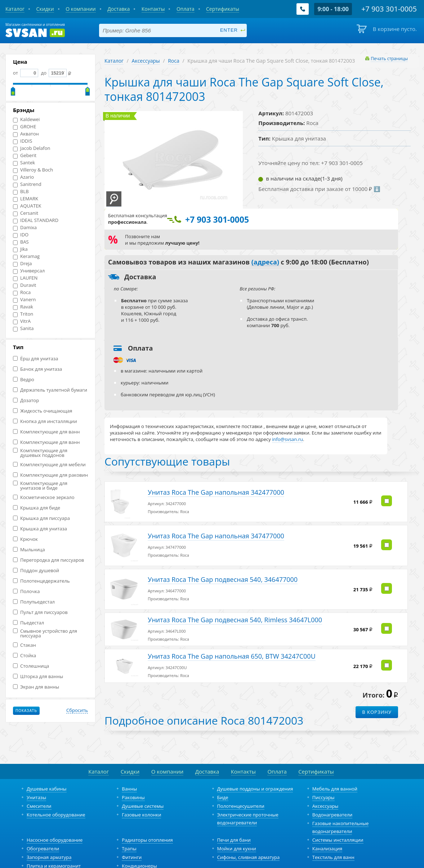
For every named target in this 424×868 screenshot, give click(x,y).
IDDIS (23, 141)
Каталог (114, 61)
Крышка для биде (37, 508)
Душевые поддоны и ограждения (255, 772)
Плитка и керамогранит (54, 849)
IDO (21, 235)
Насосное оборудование (55, 823)
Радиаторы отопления (147, 823)
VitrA (22, 321)
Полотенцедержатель (41, 581)
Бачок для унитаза (37, 369)
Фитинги (132, 840)
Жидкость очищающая (43, 411)
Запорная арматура (49, 840)
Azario (23, 177)
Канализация (327, 832)
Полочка (26, 591)
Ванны (129, 772)
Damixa (25, 228)
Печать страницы (389, 59)
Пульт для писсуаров (40, 612)
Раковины (133, 780)
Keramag (26, 256)
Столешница (31, 666)
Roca (22, 292)
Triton (23, 314)
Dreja (23, 264)
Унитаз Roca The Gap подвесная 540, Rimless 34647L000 (234, 608)
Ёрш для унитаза (35, 359)
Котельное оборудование (56, 798)
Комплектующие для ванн (46, 432)
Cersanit (26, 213)
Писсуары (323, 780)
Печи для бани (234, 823)
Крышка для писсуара (41, 518)
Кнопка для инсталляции (45, 421)
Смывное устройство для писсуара (45, 633)
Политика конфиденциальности (242, 864)
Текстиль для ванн (333, 840)
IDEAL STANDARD (36, 220)
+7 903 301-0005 (144, 864)
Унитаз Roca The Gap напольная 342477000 (215, 490)
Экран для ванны (36, 687)
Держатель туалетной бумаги (50, 390)
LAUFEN (25, 278)
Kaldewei (26, 119)
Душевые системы (143, 789)
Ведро (24, 380)
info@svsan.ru (185, 864)
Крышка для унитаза (40, 529)
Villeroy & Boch (33, 170)
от (26, 73)
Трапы (129, 832)
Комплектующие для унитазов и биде (40, 486)
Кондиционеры (139, 849)
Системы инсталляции (338, 823)
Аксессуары (146, 61)
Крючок (25, 539)
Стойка (24, 656)
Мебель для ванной (335, 772)
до (53, 73)
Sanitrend (27, 184)
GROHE (24, 127)
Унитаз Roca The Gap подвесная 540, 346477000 (222, 571)
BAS (21, 242)
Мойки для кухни (237, 832)
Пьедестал (28, 623)
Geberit (25, 155)
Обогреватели (43, 832)
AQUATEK (27, 206)
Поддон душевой (36, 571)
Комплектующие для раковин (50, 475)
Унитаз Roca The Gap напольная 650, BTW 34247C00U (231, 641)
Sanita (23, 328)
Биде (223, 780)
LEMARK (26, 199)
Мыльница (29, 550)
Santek (24, 163)
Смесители (39, 789)
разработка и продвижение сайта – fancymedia (332, 864)
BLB (21, 192)
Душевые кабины (47, 772)
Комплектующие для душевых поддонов (40, 453)
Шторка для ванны (38, 676)
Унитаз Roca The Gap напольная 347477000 (215, 531)
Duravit (24, 285)
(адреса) (265, 262)
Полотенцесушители (241, 789)
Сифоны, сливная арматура (249, 840)
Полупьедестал (34, 602)
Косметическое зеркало (44, 497)
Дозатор (26, 400)
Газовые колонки (141, 798)
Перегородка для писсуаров (48, 560)
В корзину (377, 695)
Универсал (29, 271)
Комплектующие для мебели (49, 465)
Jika (20, 249)
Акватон (26, 134)
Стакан (24, 645)
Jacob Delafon (32, 148)
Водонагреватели (332, 798)
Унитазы (36, 780)
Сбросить (77, 711)
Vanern (24, 300)
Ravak (23, 307)
